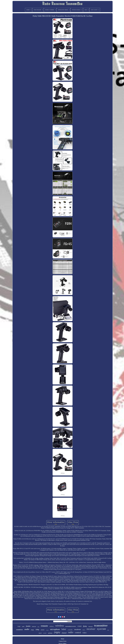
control (78, 632)
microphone (55, 629)
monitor (43, 630)
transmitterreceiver (71, 626)
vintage (47, 630)
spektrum (50, 633)
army (108, 630)
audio (27, 629)
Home (63, 639)
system (101, 629)
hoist (38, 627)
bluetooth (91, 626)
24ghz (57, 632)
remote (44, 626)
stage (19, 626)
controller (70, 630)
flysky (85, 626)
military (52, 626)
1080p (37, 630)
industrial (34, 627)
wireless (60, 626)
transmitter (101, 626)
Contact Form (63, 641)
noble (23, 626)
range (32, 630)
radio (71, 632)
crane (80, 626)
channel (64, 633)
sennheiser (20, 630)
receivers (78, 629)
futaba (28, 626)
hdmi (64, 629)
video (84, 633)
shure (84, 630)
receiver (91, 629)
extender (45, 633)
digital (40, 633)
